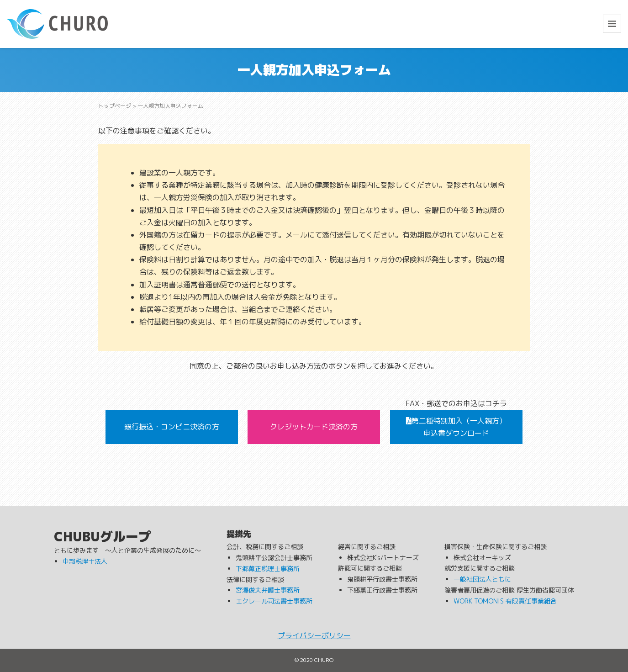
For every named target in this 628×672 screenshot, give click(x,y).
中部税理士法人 (85, 561)
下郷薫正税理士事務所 (268, 569)
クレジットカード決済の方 (314, 427)
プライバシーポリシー (314, 635)
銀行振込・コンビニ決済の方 (172, 427)
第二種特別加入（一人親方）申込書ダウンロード (456, 427)
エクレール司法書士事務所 (274, 601)
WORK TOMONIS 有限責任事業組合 (505, 601)
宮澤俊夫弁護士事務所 (268, 590)
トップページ (115, 106)
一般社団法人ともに (482, 579)
